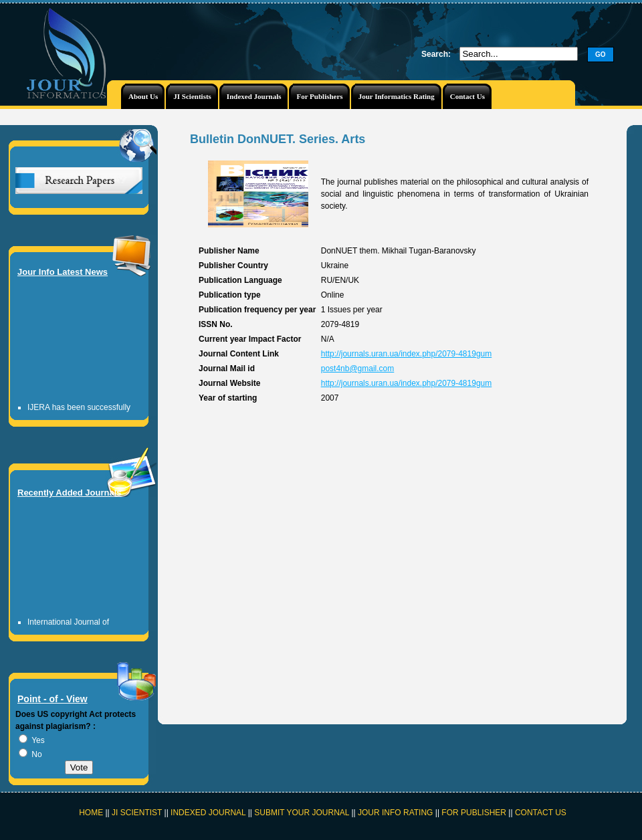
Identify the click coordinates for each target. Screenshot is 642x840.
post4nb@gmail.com (358, 369)
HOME (91, 813)
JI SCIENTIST (138, 813)
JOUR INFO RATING (395, 813)
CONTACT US (541, 813)
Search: (436, 54)
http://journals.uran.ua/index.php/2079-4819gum (407, 354)
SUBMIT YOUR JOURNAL (302, 813)
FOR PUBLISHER (474, 813)
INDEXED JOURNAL (208, 813)
